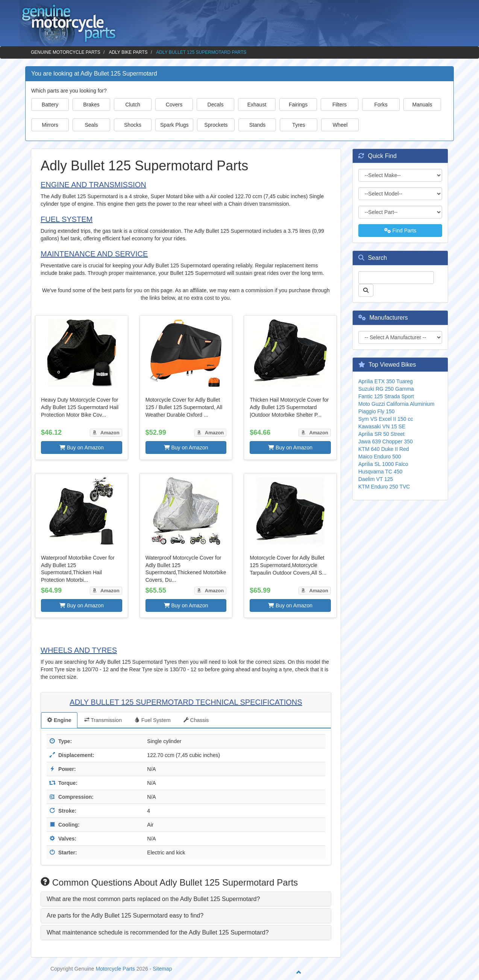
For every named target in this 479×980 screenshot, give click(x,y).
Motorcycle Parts (115, 969)
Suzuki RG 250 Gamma (386, 389)
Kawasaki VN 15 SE (382, 426)
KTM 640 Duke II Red (384, 449)
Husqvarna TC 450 (380, 472)
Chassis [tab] (196, 720)
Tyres (299, 125)
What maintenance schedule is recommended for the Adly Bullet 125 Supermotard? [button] (158, 932)
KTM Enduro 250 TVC (384, 487)
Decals (216, 105)
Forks (381, 105)
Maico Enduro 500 (380, 457)
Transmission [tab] (103, 720)
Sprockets (216, 125)
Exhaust (257, 105)
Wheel (340, 125)
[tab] (186, 899)
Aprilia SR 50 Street (381, 434)
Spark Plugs (174, 125)
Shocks (133, 125)
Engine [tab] (59, 720)
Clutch (133, 105)
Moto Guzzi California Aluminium (396, 404)
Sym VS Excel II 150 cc (386, 419)
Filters (340, 105)
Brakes (91, 105)
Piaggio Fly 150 (377, 411)
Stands (258, 125)
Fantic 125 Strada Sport (386, 396)
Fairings (298, 105)
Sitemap (162, 969)
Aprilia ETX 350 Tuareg (386, 381)
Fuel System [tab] (153, 720)
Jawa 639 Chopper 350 (386, 441)
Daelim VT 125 (376, 479)
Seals (91, 125)
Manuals (422, 105)
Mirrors (50, 125)
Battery (50, 105)
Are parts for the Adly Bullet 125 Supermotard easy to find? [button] (125, 916)
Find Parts (400, 231)
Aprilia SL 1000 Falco (383, 464)
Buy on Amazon (82, 448)
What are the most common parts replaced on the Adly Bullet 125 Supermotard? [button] (153, 899)
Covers (174, 105)
